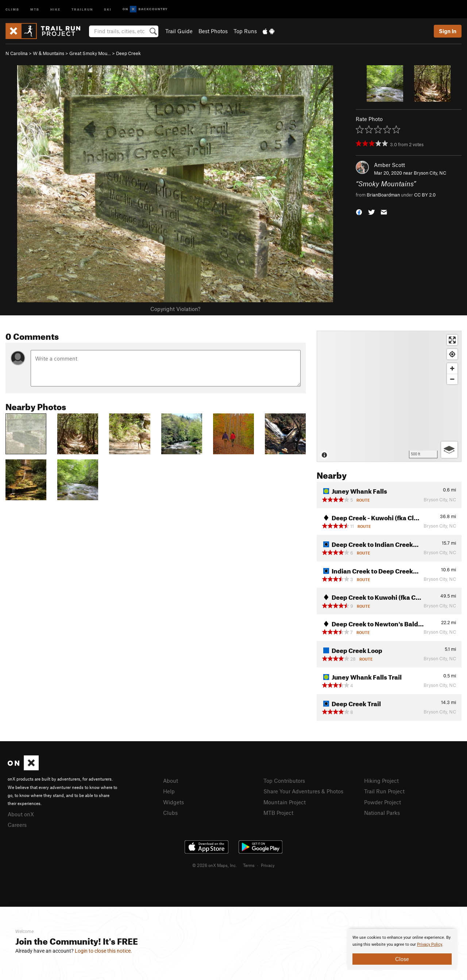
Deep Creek (128, 53)
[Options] (449, 450)
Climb (12, 9)
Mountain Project (285, 802)
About (171, 781)
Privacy (268, 865)
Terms (249, 865)
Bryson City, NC (430, 173)
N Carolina (17, 53)
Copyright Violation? (175, 309)
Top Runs (245, 31)
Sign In (448, 31)
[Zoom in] (452, 368)
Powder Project (383, 802)
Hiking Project (381, 781)
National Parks (382, 813)
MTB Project (278, 813)
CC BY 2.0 (425, 195)
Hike (55, 9)
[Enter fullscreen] (452, 340)
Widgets (173, 802)
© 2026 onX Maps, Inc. (215, 865)
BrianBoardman (383, 195)
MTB (35, 9)
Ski (108, 9)
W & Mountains (49, 53)
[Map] (389, 396)
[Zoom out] (452, 379)
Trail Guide (179, 31)
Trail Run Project (384, 791)
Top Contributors (284, 781)
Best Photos (213, 31)
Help (169, 791)
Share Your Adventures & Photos (303, 791)
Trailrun (82, 9)
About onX (21, 814)
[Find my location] (452, 354)
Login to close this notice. (103, 951)
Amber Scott (389, 165)
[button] (359, 211)
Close (402, 959)
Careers (17, 825)
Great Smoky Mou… (90, 53)
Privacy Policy (430, 944)
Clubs (170, 813)
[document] (402, 949)
